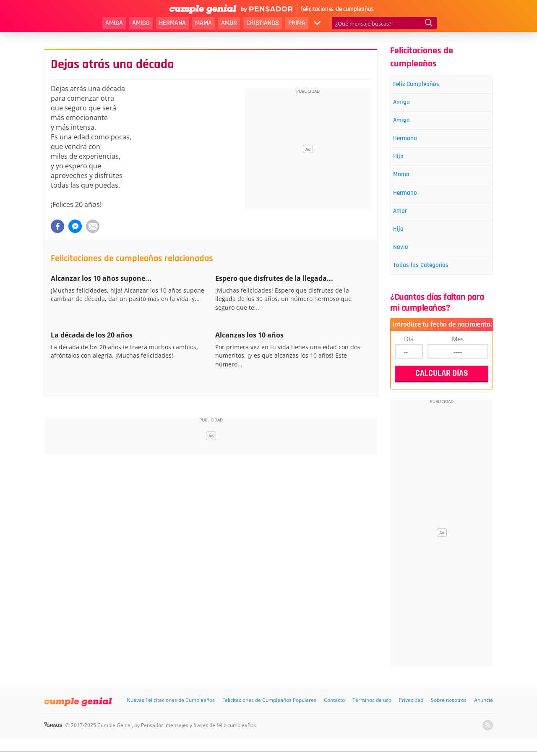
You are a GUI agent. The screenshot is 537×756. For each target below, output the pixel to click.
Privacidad (411, 717)
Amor (229, 23)
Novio (405, 262)
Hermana (172, 23)
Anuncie (484, 717)
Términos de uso (372, 717)
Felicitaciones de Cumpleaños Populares (269, 717)
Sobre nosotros (449, 717)
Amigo (141, 23)
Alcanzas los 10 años (249, 335)
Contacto (334, 717)
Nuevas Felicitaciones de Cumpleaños (171, 717)
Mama (203, 23)
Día (409, 356)
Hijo (403, 242)
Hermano (411, 203)
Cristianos (263, 23)
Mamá (406, 183)
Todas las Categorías (429, 282)
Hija (403, 163)
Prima (297, 23)
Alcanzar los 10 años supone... (101, 278)
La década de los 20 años (92, 335)
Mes (458, 356)
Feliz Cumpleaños (424, 85)
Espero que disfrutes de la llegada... (274, 278)
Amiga (114, 23)
